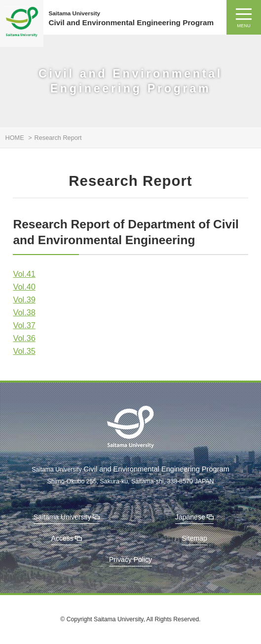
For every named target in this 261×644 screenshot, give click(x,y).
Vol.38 (24, 312)
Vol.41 (24, 274)
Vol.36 (24, 338)
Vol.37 (24, 325)
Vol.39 (24, 300)
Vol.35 (24, 351)
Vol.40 (24, 287)
